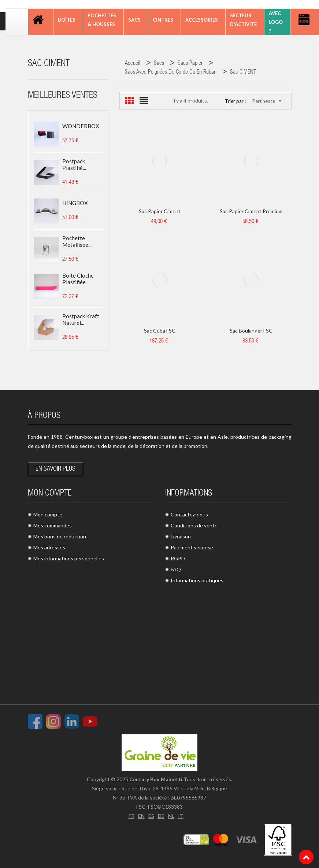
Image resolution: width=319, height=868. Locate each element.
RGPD (178, 558)
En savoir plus (55, 469)
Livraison (181, 536)
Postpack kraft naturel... (81, 319)
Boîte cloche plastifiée (78, 279)
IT (181, 816)
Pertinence (267, 101)
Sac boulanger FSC (251, 331)
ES (151, 816)
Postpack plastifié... (74, 164)
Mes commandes (53, 525)
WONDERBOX (81, 126)
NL (171, 816)
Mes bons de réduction (60, 536)
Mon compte (48, 514)
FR (131, 816)
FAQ (176, 569)
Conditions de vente (194, 525)
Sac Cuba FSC (160, 331)
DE (161, 816)
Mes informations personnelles (69, 558)
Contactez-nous (189, 514)
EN (141, 816)
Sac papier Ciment (160, 211)
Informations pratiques (197, 580)
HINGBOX (75, 203)
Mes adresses (49, 547)
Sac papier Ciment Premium (251, 211)
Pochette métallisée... (77, 241)
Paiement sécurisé (192, 547)
